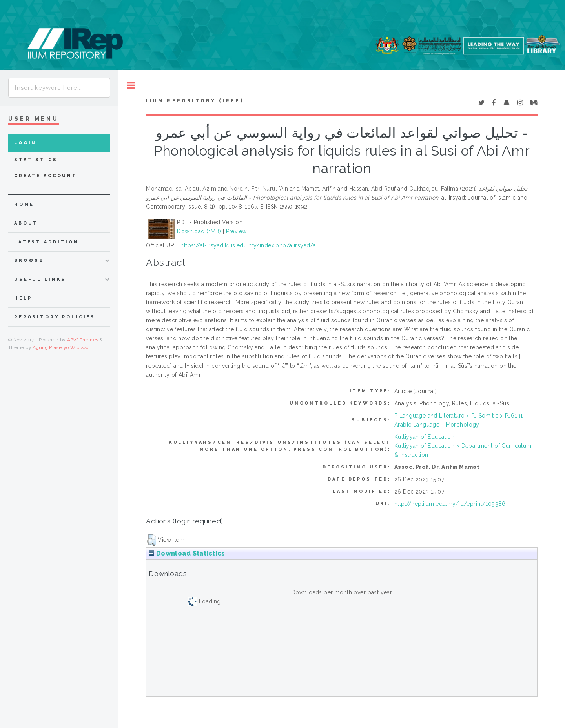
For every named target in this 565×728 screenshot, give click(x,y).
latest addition (46, 242)
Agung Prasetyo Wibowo (61, 347)
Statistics (36, 160)
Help (23, 298)
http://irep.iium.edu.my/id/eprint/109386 (450, 504)
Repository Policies (55, 317)
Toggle (131, 85)
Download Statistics (187, 553)
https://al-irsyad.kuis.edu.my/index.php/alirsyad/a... (250, 245)
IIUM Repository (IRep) (195, 101)
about (26, 223)
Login (25, 143)
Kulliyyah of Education (424, 437)
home (24, 204)
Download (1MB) (199, 231)
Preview (236, 231)
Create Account (46, 176)
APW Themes (83, 340)
